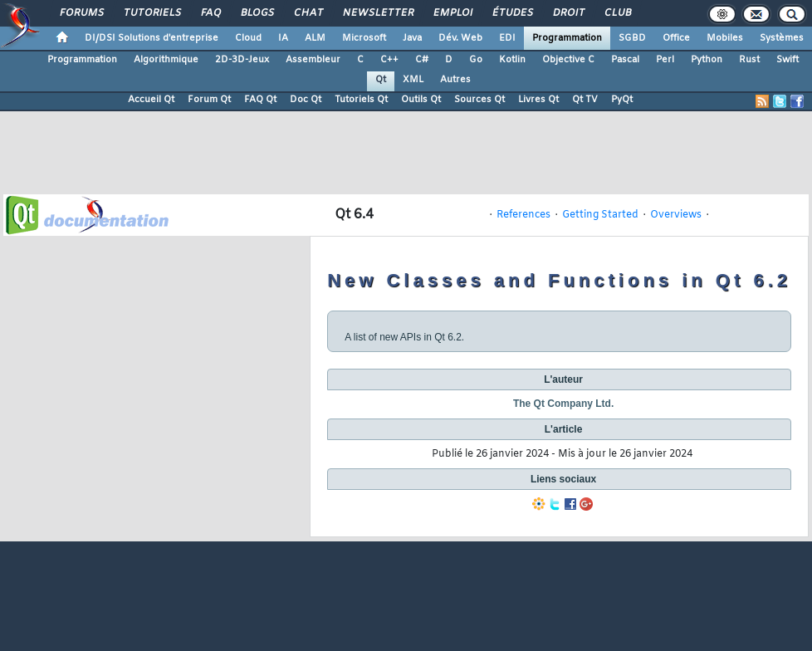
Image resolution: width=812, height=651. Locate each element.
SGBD (632, 38)
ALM (315, 38)
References (523, 215)
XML (413, 80)
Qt (381, 80)
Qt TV (585, 100)
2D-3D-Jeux (242, 60)
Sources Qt (479, 100)
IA (283, 38)
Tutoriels (152, 13)
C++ (389, 60)
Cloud (248, 38)
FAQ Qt (260, 100)
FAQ (210, 13)
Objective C (568, 60)
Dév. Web (460, 38)
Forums (81, 13)
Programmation (567, 38)
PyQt (622, 100)
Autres (455, 80)
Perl (665, 60)
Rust (749, 60)
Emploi (452, 13)
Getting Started (600, 215)
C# (422, 60)
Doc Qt (306, 100)
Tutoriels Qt (361, 100)
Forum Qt (209, 100)
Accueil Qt (151, 100)
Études (512, 13)
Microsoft (364, 38)
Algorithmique (166, 60)
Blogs (257, 13)
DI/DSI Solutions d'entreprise (152, 38)
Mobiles (725, 38)
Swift (788, 60)
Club (617, 13)
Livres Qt (538, 100)
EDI (507, 38)
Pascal (625, 60)
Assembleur (313, 60)
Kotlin (512, 60)
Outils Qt (421, 100)
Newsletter (377, 13)
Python (707, 60)
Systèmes (782, 38)
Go (476, 60)
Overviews (676, 215)
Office (676, 38)
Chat (308, 13)
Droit (568, 13)
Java (412, 38)
